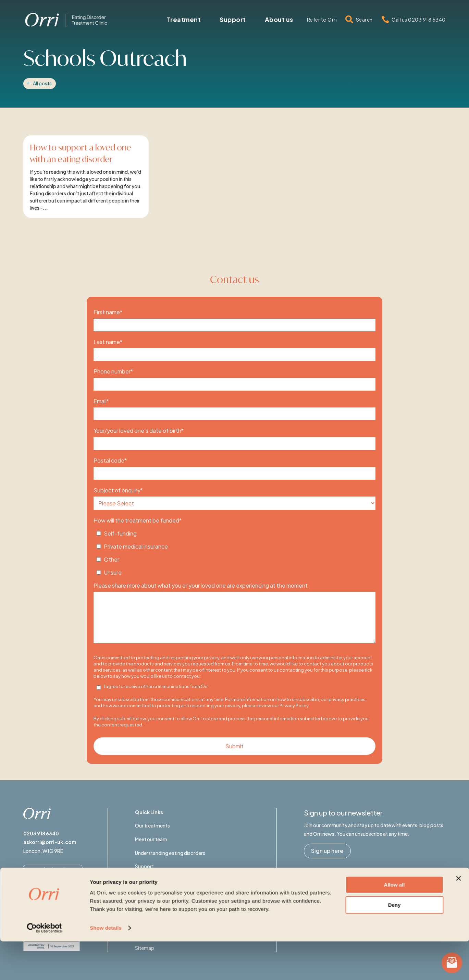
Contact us (147, 893)
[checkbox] (234, 551)
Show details (106, 966)
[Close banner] (458, 917)
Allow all (394, 923)
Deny (394, 943)
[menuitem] (184, 20)
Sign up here (327, 851)
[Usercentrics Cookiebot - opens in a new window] (44, 967)
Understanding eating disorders (170, 853)
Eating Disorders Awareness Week (173, 880)
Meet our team (151, 839)
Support (144, 866)
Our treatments (152, 825)
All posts (42, 83)
